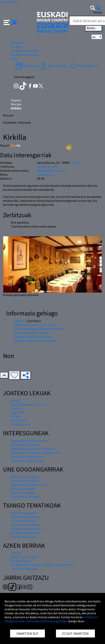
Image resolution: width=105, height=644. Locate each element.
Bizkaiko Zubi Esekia (25, 445)
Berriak (16, 553)
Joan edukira (9, 2)
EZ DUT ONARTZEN (75, 634)
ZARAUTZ (20, 321)
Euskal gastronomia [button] (25, 51)
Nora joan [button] (17, 43)
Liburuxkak (26, 66)
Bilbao (15, 400)
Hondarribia (19, 420)
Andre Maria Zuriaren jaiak (28, 485)
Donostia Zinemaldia (25, 481)
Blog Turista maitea (24, 557)
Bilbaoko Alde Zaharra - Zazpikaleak (35, 453)
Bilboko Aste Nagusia (25, 477)
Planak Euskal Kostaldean (32, 333)
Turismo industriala (24, 521)
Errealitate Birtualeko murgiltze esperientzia (42, 565)
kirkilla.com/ (46, 174)
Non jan (16, 104)
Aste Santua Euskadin (25, 496)
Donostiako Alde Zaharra (28, 460)
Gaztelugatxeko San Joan (28, 404)
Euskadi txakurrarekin (26, 517)
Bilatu (94, 28)
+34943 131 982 (47, 167)
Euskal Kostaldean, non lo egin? (36, 325)
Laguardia (17, 412)
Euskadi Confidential (25, 533)
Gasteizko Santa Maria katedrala (33, 449)
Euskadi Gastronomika (26, 529)
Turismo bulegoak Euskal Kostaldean (39, 329)
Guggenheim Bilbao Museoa (30, 441)
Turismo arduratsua (24, 569)
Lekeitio (16, 408)
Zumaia (16, 416)
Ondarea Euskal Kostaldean (33, 337)
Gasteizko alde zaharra (26, 456)
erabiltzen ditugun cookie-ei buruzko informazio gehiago (51, 619)
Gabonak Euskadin (23, 489)
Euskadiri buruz (21, 561)
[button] (10, 22)
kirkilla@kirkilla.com (51, 171)
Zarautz (76, 163)
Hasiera (16, 100)
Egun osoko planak (24, 513)
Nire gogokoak (84, 66)
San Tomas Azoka (23, 493)
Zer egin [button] (16, 47)
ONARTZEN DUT (27, 634)
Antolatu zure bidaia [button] (25, 55)
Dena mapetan (54, 66)
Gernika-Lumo (21, 424)
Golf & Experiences (24, 537)
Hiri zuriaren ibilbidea (25, 525)
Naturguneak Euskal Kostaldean (36, 341)
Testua (97, 12)
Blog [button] (14, 59)
